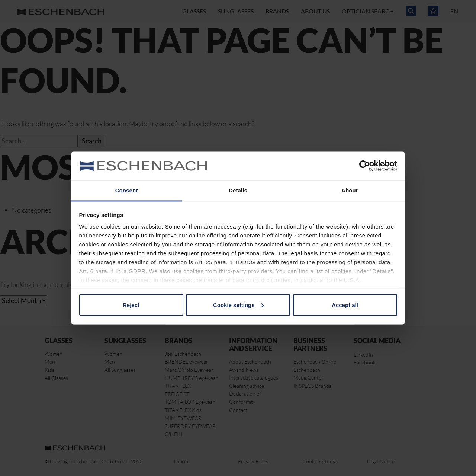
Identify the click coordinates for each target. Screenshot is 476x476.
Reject (131, 305)
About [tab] (350, 190)
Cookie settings (238, 305)
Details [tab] (238, 190)
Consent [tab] (127, 190)
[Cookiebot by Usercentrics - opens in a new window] (365, 166)
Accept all (345, 305)
